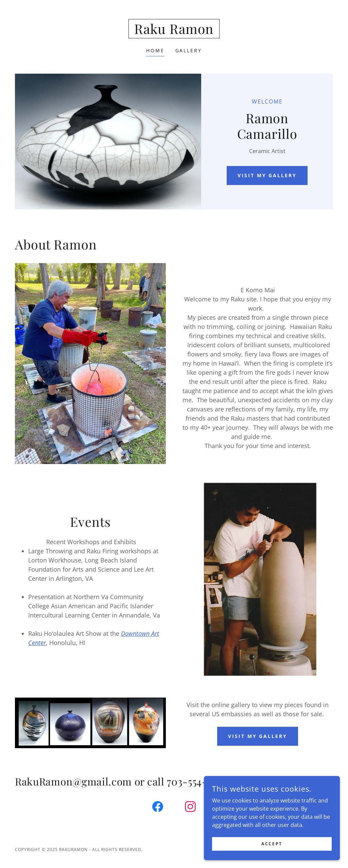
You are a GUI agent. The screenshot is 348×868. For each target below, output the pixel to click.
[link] (174, 32)
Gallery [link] (189, 50)
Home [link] (155, 50)
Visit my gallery (267, 175)
